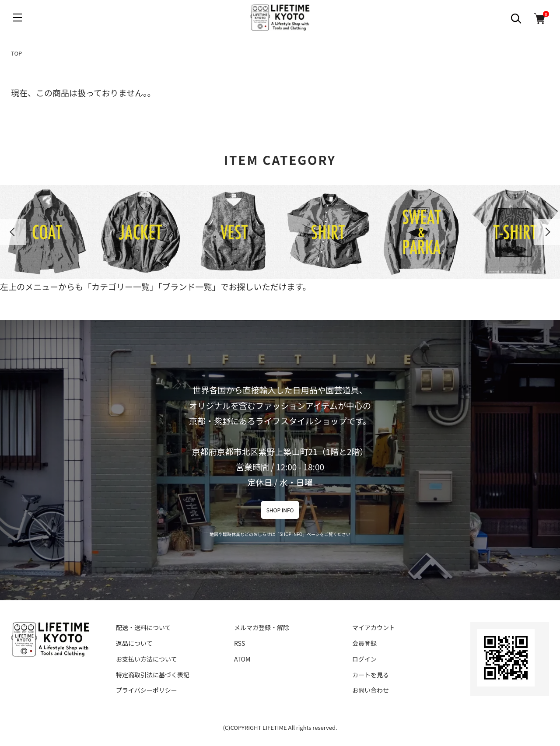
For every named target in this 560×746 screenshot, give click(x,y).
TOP (16, 53)
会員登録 (364, 643)
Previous (13, 232)
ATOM (242, 659)
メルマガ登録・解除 (262, 627)
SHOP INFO (280, 510)
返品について (134, 643)
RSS (240, 643)
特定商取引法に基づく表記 (153, 675)
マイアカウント (374, 627)
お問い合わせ (371, 690)
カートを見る (371, 675)
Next (547, 232)
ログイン (364, 659)
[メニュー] (17, 18)
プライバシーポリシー (147, 690)
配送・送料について (143, 627)
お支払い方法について (147, 659)
